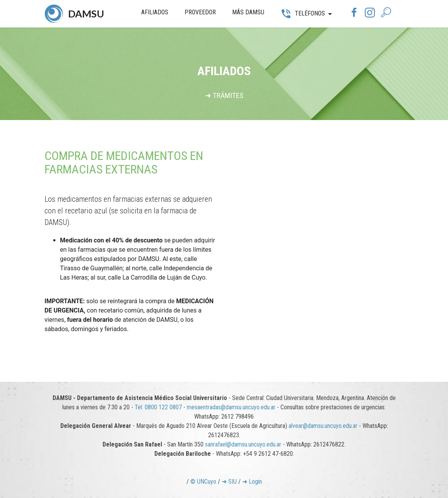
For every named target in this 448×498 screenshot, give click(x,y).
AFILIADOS (155, 12)
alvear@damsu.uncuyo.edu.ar (323, 426)
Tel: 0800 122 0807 (158, 407)
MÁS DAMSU (248, 12)
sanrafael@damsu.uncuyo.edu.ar (243, 444)
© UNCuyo (203, 482)
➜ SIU (229, 482)
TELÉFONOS (303, 14)
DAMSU (86, 14)
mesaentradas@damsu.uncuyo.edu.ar (231, 407)
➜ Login (252, 482)
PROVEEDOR (200, 12)
